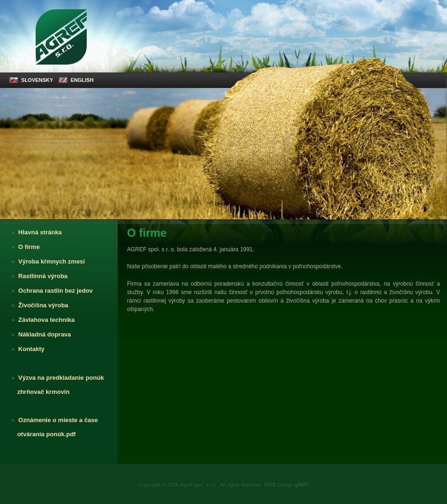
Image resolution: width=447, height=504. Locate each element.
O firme (23, 247)
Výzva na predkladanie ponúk (56, 378)
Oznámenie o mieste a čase (52, 420)
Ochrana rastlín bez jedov (50, 291)
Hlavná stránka (34, 232)
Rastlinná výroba (37, 276)
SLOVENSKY (31, 80)
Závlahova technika (41, 320)
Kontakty (26, 349)
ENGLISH (76, 80)
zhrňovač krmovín (38, 392)
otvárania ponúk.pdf (41, 434)
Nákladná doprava (39, 334)
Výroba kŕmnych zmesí (46, 261)
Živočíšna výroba (38, 305)
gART (302, 485)
